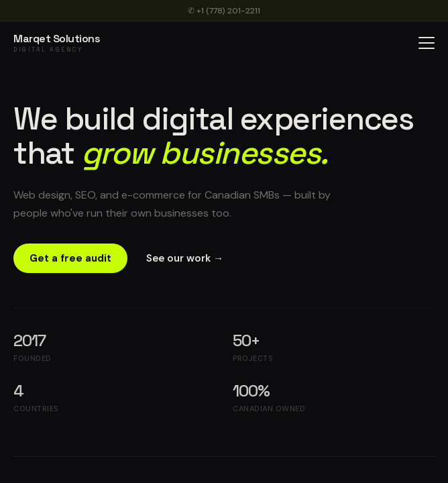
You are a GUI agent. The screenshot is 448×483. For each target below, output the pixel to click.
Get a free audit (70, 258)
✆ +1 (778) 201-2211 (224, 11)
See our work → (185, 258)
